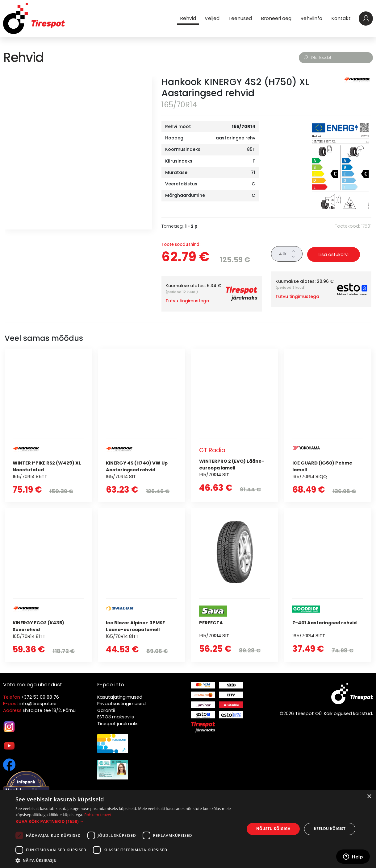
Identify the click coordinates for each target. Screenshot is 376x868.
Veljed (212, 18)
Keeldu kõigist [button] (330, 829)
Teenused (240, 18)
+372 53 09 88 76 (40, 697)
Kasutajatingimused (120, 697)
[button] (127, 821)
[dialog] (188, 829)
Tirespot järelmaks (118, 724)
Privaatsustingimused (121, 704)
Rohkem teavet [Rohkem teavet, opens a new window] (98, 815)
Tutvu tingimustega (187, 301)
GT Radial (213, 450)
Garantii (106, 710)
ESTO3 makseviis (116, 717)
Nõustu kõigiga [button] (273, 829)
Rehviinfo (311, 18)
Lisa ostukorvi (334, 254)
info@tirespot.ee (38, 704)
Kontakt (341, 18)
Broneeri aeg (276, 18)
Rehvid (188, 18)
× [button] (369, 797)
